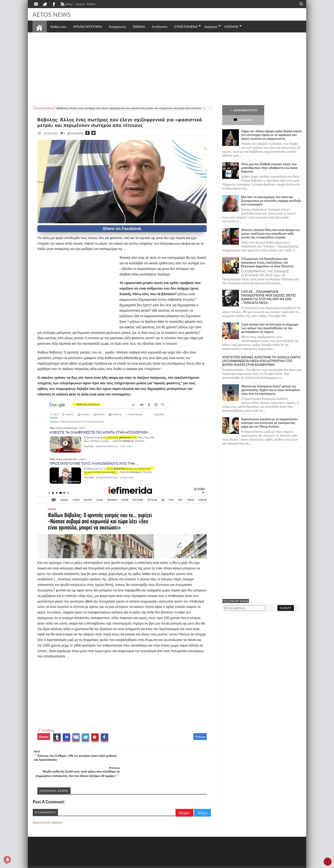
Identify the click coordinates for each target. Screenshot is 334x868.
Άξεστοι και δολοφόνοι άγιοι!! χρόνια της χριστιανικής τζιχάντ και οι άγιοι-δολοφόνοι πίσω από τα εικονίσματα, (271, 380)
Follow (200, 737)
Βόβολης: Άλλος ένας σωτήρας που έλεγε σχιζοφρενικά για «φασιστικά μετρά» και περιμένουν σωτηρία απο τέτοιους (120, 122)
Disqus (202, 796)
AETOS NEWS (51, 14)
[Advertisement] (167, 68)
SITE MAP (98, 853)
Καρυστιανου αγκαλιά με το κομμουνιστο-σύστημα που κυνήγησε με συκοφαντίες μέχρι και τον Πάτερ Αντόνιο (270, 413)
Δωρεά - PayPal (86, 4)
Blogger (185, 796)
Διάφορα (211, 27)
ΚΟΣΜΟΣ (232, 27)
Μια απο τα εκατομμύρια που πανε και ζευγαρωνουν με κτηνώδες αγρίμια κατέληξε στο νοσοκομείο (271, 191)
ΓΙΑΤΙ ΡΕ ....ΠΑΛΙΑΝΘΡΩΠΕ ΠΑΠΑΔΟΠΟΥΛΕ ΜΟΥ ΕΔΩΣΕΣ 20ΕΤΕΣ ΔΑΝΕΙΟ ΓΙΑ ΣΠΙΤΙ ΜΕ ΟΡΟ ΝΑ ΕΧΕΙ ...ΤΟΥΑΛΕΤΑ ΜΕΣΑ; (269, 287)
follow (66, 5)
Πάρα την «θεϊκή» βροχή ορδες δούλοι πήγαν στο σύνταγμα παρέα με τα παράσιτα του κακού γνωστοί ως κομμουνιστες (272, 125)
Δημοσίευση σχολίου (48, 806)
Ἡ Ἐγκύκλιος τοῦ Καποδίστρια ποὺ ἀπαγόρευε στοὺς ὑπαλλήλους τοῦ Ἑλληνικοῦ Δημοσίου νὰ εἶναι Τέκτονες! (267, 253)
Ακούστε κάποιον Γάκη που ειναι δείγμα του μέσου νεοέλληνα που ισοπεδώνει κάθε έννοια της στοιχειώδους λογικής (271, 224)
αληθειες (48, 730)
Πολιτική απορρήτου (119, 853)
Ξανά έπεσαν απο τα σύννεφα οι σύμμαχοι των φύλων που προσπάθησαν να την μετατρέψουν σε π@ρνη (270, 318)
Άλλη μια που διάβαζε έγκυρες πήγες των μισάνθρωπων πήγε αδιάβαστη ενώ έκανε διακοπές (270, 158)
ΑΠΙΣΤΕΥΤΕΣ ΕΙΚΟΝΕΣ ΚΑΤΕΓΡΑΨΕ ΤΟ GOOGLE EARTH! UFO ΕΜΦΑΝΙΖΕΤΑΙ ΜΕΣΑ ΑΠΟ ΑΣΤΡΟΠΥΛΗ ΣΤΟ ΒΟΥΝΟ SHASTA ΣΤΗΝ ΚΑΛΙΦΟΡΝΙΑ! (262, 351)
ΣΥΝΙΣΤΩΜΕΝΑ (186, 27)
